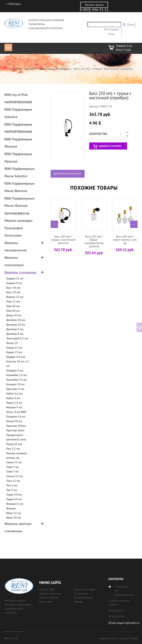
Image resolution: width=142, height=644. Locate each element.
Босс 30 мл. (14, 288)
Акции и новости (49, 598)
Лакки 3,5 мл (14, 403)
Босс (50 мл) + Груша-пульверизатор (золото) (94, 241)
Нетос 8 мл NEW (16, 412)
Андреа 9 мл (14, 283)
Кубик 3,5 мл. (15, 393)
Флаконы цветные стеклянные (18, 527)
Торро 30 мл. (14, 495)
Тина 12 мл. (13, 481)
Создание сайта (108, 638)
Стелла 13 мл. (15, 476)
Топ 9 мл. (12, 490)
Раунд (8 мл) (14, 444)
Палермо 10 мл (16, 417)
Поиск (131, 24)
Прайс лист (46, 602)
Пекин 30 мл (14, 421)
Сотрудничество (83, 598)
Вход (111, 34)
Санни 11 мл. (14, 462)
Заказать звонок (94, 5)
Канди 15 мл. (15, 352)
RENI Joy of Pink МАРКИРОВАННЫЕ (18, 98)
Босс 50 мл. (14, 292)
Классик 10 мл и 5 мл (18, 364)
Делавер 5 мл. (15, 329)
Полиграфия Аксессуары (14, 232)
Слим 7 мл (12, 471)
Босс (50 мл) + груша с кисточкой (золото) (63, 240)
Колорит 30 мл (15, 384)
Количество (98, 134)
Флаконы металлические (16, 246)
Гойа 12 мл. (13, 301)
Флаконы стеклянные (55, 69)
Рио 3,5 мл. (13, 449)
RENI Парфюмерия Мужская (18, 158)
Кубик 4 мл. (13, 398)
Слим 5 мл (13, 467)
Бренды (78, 602)
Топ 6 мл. (12, 485)
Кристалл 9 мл (15, 389)
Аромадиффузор (17, 213)
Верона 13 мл (15, 297)
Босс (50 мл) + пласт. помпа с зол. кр (125, 240)
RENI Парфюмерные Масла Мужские (19, 202)
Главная (16, 69)
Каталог (30, 69)
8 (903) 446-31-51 (94, 10)
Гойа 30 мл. (13, 306)
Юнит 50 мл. (14, 518)
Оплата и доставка (84, 589)
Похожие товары (94, 188)
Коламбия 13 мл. (17, 375)
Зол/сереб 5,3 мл (17, 338)
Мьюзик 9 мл (14, 407)
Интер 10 (12, 343)
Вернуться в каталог (68, 174)
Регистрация (111, 29)
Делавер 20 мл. (16, 324)
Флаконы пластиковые (14, 261)
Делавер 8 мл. (15, 334)
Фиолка (11, 508)
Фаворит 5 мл (15, 504)
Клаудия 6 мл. (15, 370)
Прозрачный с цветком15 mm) (16, 437)
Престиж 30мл (15, 430)
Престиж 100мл (16, 426)
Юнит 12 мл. (14, 513)
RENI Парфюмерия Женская (18, 143)
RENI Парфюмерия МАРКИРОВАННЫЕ (18, 128)
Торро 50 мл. (14, 499)
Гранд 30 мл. (14, 315)
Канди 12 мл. (15, 348)
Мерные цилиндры (18, 220)
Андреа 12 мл (15, 278)
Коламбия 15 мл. (17, 380)
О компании (81, 593)
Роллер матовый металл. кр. (16, 455)
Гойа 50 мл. (13, 311)
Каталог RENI (47, 589)
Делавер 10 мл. (16, 320)
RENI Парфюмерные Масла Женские (19, 187)
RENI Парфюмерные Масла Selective (19, 172)
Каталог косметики (50, 593)
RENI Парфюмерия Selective (18, 113)
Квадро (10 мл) (16, 357)
